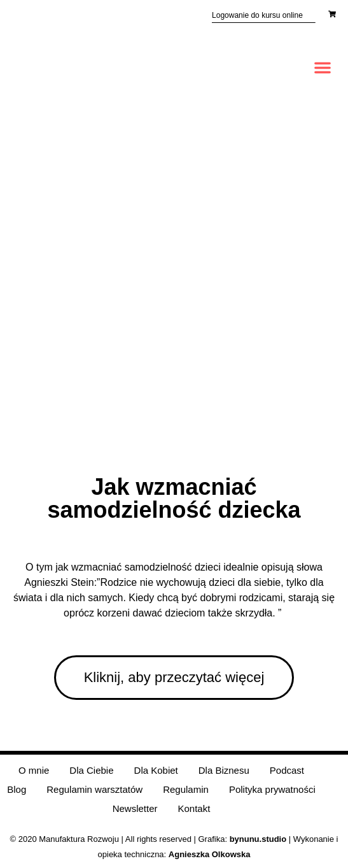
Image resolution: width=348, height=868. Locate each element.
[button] (323, 68)
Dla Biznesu (224, 770)
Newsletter (135, 808)
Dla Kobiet (156, 770)
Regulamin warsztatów (94, 789)
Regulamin (186, 789)
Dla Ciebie (91, 770)
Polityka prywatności (272, 789)
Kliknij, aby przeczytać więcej (174, 677)
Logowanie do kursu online (257, 15)
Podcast (287, 770)
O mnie (34, 770)
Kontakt (194, 808)
